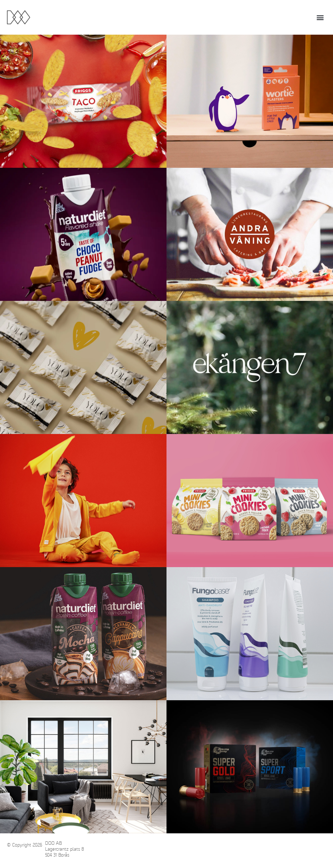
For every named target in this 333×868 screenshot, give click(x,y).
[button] (320, 18)
